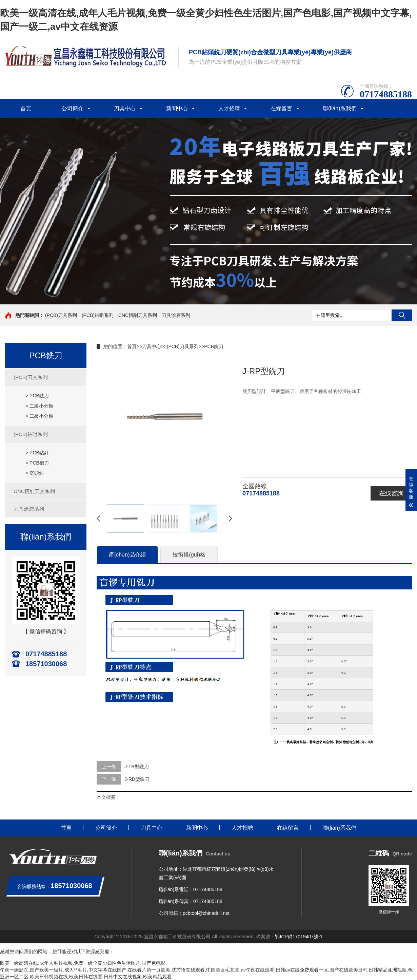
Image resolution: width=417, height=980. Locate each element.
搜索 (402, 315)
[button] (203, 298)
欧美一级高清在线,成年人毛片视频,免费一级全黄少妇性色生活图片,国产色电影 (83, 963)
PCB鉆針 (39, 453)
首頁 (26, 108)
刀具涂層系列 (176, 315)
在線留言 (281, 108)
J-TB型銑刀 (137, 767)
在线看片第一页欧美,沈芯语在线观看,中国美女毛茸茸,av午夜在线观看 (201, 970)
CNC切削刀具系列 (138, 315)
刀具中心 (125, 108)
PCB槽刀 (39, 463)
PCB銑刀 (39, 396)
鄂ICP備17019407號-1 (299, 937)
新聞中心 (177, 108)
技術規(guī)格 (189, 555)
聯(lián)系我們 (340, 108)
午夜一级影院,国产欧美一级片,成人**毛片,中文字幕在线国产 (63, 970)
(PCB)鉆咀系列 (98, 315)
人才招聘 (229, 108)
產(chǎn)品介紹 (127, 555)
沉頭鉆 (37, 473)
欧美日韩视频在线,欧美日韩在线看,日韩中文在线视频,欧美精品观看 (101, 977)
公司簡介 (73, 108)
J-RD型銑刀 (137, 779)
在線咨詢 (391, 493)
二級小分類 (41, 406)
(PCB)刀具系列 (61, 315)
